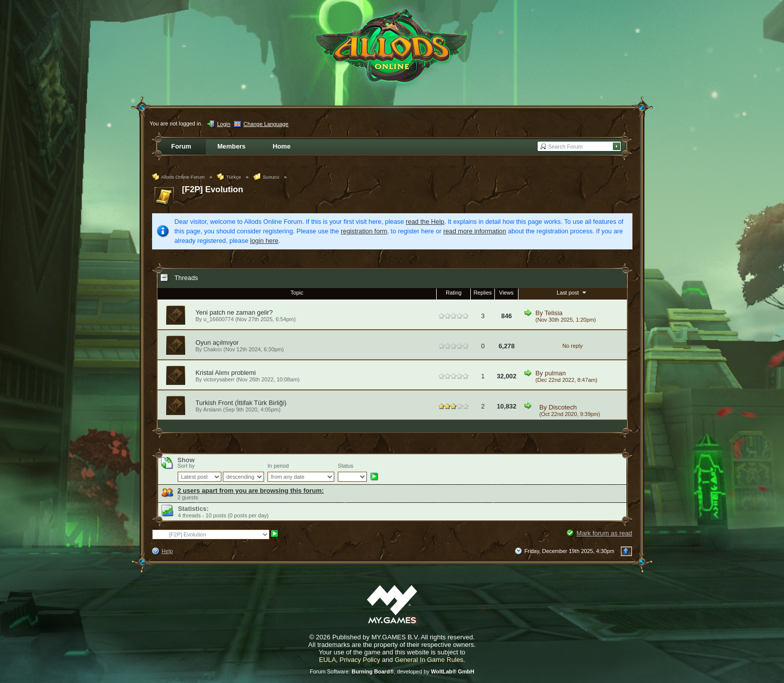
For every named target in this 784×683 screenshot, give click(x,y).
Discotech (563, 407)
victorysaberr (219, 379)
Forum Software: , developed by (392, 671)
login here (264, 241)
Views (506, 293)
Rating (453, 293)
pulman (555, 373)
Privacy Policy (360, 660)
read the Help (425, 222)
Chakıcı (213, 349)
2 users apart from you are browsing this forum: (251, 491)
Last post (572, 292)
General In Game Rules (429, 660)
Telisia (554, 313)
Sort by (186, 466)
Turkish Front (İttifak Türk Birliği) (241, 403)
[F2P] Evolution (213, 189)
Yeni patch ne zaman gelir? (234, 312)
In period (278, 466)
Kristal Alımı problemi (226, 373)
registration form (364, 231)
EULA (327, 660)
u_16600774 (218, 319)
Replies (482, 293)
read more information (475, 231)
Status (346, 466)
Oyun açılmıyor (217, 343)
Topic (297, 293)
